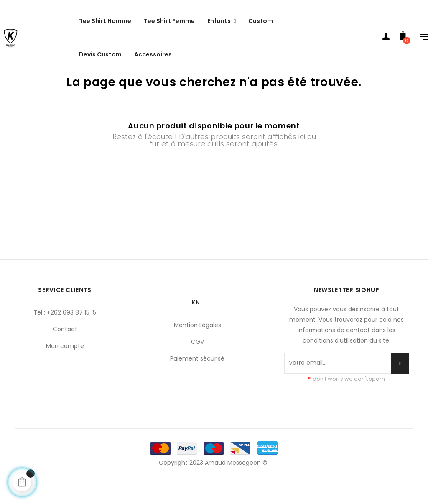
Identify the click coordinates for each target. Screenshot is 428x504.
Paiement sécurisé (197, 379)
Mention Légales (197, 345)
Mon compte (65, 366)
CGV (197, 362)
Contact (65, 349)
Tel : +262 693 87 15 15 (65, 333)
